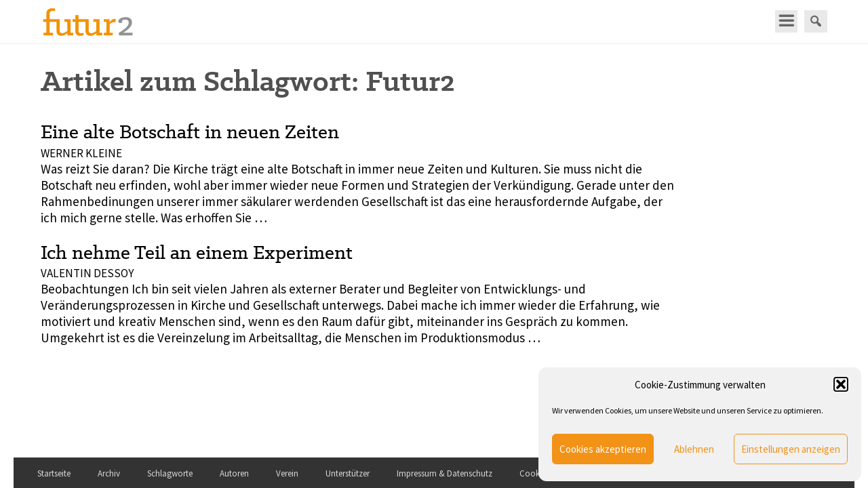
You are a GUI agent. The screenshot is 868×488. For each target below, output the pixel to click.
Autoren (234, 473)
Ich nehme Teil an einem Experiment (197, 252)
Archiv (109, 473)
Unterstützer (348, 473)
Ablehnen (694, 449)
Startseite (54, 473)
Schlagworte (170, 473)
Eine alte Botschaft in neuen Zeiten (190, 131)
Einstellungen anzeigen (791, 449)
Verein (287, 473)
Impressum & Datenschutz (445, 473)
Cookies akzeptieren (603, 449)
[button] (841, 384)
